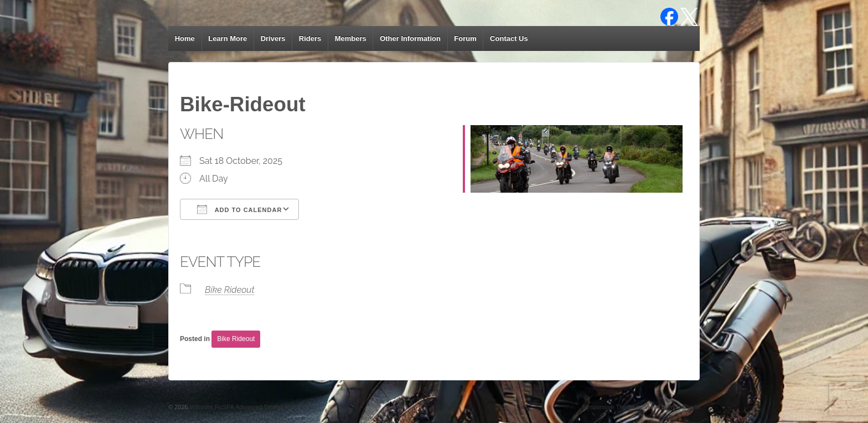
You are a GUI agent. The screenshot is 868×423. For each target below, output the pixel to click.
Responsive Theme (609, 407)
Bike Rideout (230, 290)
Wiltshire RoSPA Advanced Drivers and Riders (251, 407)
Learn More (228, 38)
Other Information (410, 38)
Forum (465, 38)
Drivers (273, 38)
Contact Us (509, 38)
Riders (310, 38)
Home (185, 38)
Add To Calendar (239, 209)
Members (351, 38)
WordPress (685, 407)
